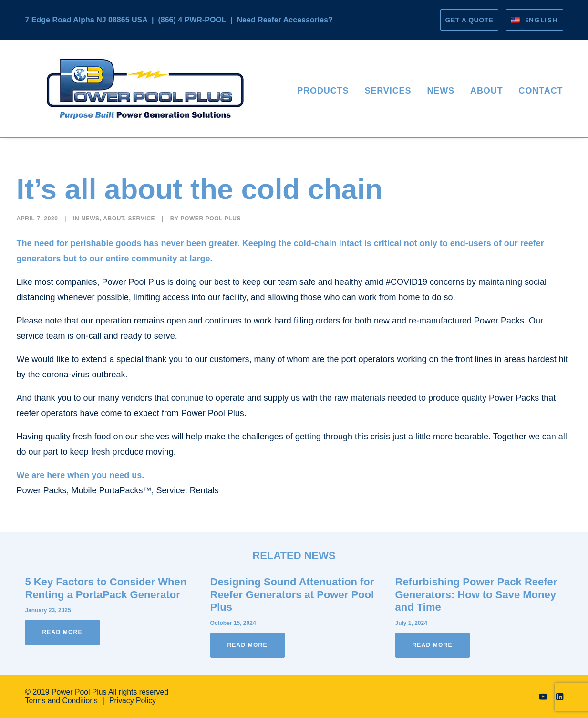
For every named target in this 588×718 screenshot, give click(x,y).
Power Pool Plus (211, 219)
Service (141, 219)
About (487, 91)
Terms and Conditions (62, 701)
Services (388, 91)
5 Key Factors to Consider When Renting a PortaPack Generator (106, 588)
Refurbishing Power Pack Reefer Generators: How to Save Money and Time (476, 594)
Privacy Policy (133, 701)
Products (323, 91)
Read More (62, 632)
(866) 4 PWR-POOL (192, 20)
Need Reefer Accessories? (285, 20)
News (441, 91)
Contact (541, 91)
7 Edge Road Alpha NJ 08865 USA (87, 20)
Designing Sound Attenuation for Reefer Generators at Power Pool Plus (292, 594)
